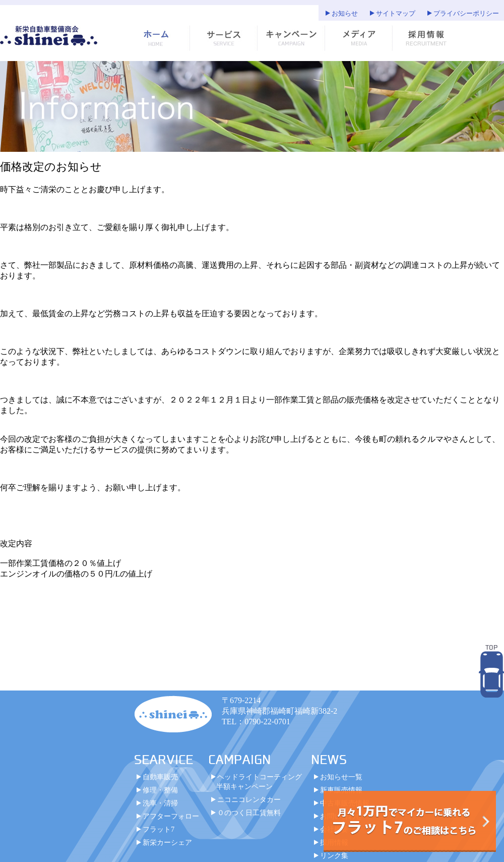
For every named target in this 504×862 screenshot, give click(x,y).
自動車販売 (160, 782)
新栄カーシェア (167, 847)
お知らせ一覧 (341, 782)
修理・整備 (160, 795)
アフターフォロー (171, 821)
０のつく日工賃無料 (249, 818)
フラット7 (159, 834)
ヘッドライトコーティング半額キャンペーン (259, 787)
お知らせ (345, 14)
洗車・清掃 (160, 808)
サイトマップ (396, 14)
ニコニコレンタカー (249, 804)
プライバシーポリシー (466, 14)
